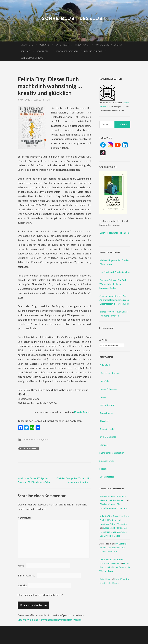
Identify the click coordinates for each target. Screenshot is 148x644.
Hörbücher (105, 381)
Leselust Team (42, 100)
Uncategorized (107, 477)
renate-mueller (29, 449)
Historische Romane (109, 373)
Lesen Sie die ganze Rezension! (114, 233)
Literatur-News (93, 51)
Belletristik (105, 365)
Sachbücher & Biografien (36, 439)
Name (22, 566)
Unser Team (62, 45)
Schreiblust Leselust (74, 18)
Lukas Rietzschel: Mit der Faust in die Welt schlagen (115, 567)
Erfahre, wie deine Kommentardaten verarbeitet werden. (50, 620)
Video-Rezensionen (67, 51)
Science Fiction (107, 461)
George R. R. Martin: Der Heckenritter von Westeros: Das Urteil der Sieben (113, 532)
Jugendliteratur (107, 405)
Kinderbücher (106, 413)
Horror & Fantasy (108, 389)
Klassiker (104, 421)
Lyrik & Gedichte (108, 437)
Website (22, 585)
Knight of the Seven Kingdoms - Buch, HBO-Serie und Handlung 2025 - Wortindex (115, 520)
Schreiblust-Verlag (32, 58)
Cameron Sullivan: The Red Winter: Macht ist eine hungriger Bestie (113, 284)
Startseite (27, 45)
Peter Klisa (105, 579)
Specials (26, 51)
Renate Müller (82, 412)
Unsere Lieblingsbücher (109, 45)
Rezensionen (82, 45)
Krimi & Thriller (107, 429)
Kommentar (25, 518)
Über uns (44, 45)
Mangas (103, 445)
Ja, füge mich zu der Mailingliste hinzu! (40, 595)
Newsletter (43, 51)
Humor (103, 397)
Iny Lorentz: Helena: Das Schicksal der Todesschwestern (113, 547)
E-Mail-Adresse (27, 575)
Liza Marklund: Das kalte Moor (115, 272)
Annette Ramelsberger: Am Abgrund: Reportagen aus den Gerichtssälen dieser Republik (114, 300)
